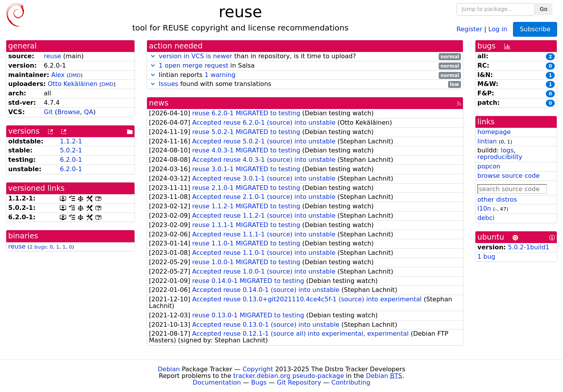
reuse (52, 56)
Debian (169, 369)
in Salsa (305, 66)
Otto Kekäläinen (73, 84)
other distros (497, 200)
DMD (74, 75)
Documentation (217, 382)
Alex (58, 75)
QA (89, 112)
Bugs (259, 382)
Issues (169, 84)
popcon (489, 166)
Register (470, 29)
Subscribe (535, 29)
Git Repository (299, 382)
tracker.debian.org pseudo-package (289, 376)
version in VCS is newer (195, 56)
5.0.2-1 (71, 150)
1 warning (220, 75)
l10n (484, 209)
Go (544, 9)
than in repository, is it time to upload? (305, 56)
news (159, 103)
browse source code (508, 176)
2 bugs (38, 247)
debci (486, 218)
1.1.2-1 (71, 141)
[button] (153, 56)
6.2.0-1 (71, 160)
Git (48, 112)
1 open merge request (194, 65)
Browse (68, 112)
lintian (487, 141)
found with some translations (305, 84)
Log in (498, 29)
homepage (494, 132)
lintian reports (305, 75)
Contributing (351, 382)
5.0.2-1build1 (529, 247)
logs (507, 150)
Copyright (258, 369)
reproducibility (500, 157)
